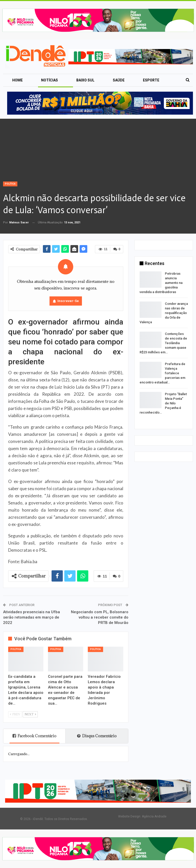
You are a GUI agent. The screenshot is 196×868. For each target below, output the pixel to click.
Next (30, 714)
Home (17, 80)
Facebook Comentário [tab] (34, 736)
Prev (15, 714)
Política (10, 184)
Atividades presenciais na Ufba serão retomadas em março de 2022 (32, 617)
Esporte (151, 80)
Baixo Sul (85, 80)
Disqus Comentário (97, 736)
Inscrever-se (68, 301)
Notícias (50, 80)
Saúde (119, 80)
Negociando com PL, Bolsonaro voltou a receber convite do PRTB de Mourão (100, 617)
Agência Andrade (154, 816)
